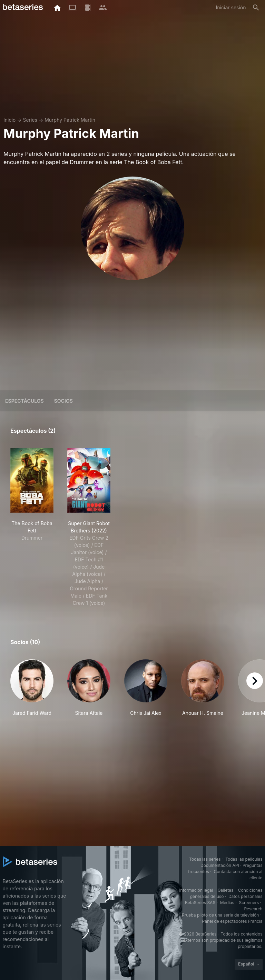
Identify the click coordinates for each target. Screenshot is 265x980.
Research (253, 909)
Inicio (9, 120)
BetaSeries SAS (200, 903)
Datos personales (246, 896)
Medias (227, 903)
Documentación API (220, 865)
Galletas (226, 890)
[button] (32, 688)
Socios (63, 401)
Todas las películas (244, 859)
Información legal (196, 890)
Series (30, 120)
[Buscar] (256, 8)
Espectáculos (24, 401)
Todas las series (205, 859)
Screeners (249, 903)
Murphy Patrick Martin (70, 120)
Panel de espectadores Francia (232, 921)
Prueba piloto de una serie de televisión (220, 915)
